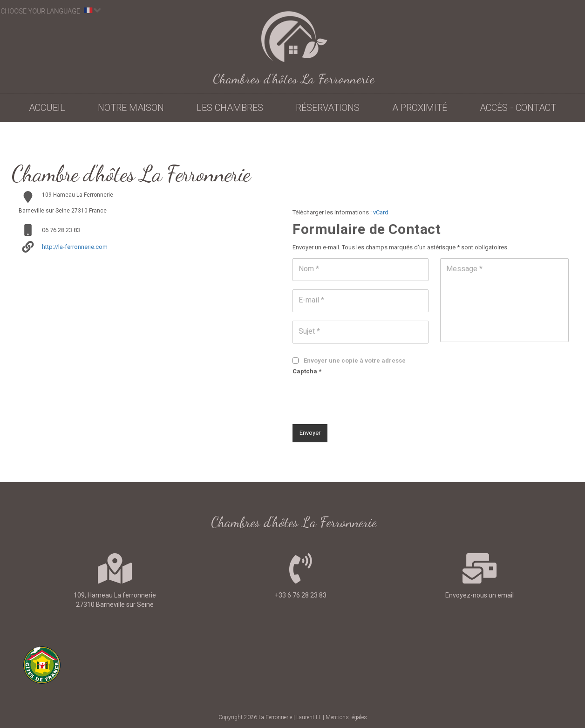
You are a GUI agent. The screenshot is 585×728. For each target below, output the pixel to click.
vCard (381, 212)
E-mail (311, 300)
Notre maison (131, 108)
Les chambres (230, 108)
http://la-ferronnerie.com (75, 247)
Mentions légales (346, 717)
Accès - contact (518, 108)
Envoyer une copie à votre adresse (355, 361)
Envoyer (310, 433)
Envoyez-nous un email (480, 595)
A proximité (420, 108)
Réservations (328, 108)
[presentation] (363, 397)
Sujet (309, 331)
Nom (309, 269)
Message (464, 269)
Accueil (47, 108)
